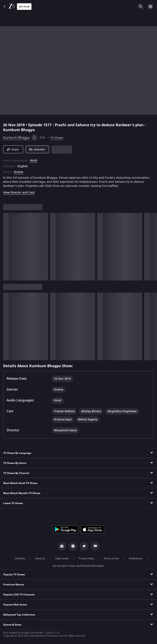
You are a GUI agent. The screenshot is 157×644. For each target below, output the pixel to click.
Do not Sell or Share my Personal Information (78, 566)
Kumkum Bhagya (16, 138)
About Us (40, 559)
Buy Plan (24, 7)
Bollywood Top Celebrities (19, 615)
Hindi (34, 161)
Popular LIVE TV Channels (19, 595)
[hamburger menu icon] (150, 7)
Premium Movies (14, 585)
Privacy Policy (86, 559)
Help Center (62, 559)
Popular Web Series (15, 605)
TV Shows (57, 138)
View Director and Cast (19, 193)
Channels (20, 559)
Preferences (136, 559)
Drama (19, 172)
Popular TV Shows (14, 575)
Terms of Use (111, 559)
